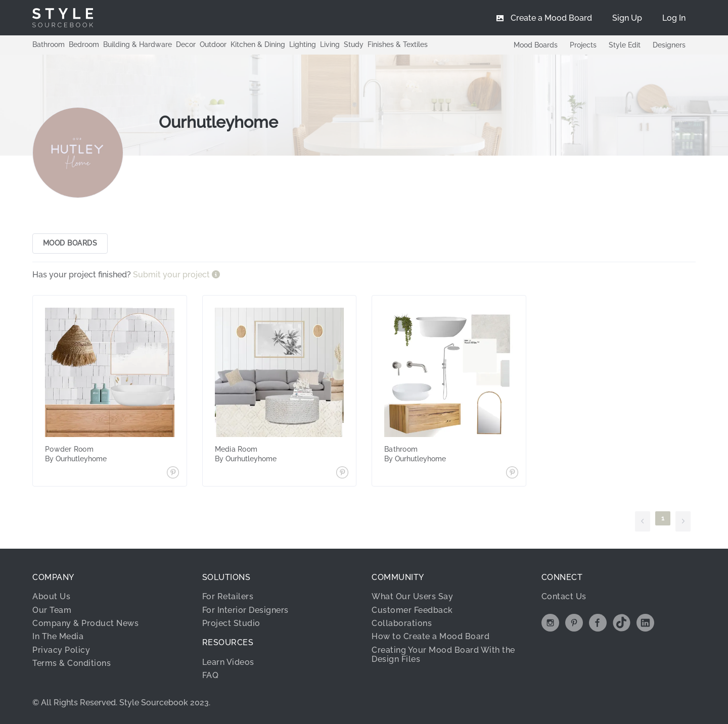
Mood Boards (536, 45)
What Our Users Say (412, 597)
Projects (583, 45)
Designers (669, 45)
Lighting (303, 44)
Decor (186, 44)
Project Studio (231, 623)
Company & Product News (85, 623)
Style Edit (625, 45)
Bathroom (49, 44)
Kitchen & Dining (258, 44)
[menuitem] (674, 18)
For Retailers (228, 597)
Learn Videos (228, 662)
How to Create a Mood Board (430, 637)
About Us (51, 597)
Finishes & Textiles (398, 44)
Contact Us (564, 597)
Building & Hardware (138, 44)
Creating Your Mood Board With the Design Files (443, 655)
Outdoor (213, 44)
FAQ (211, 675)
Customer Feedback (412, 610)
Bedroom (84, 44)
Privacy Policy (61, 650)
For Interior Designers (245, 610)
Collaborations (402, 623)
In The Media (58, 637)
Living (330, 44)
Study (354, 44)
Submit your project (172, 275)
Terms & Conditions (72, 663)
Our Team (52, 610)
